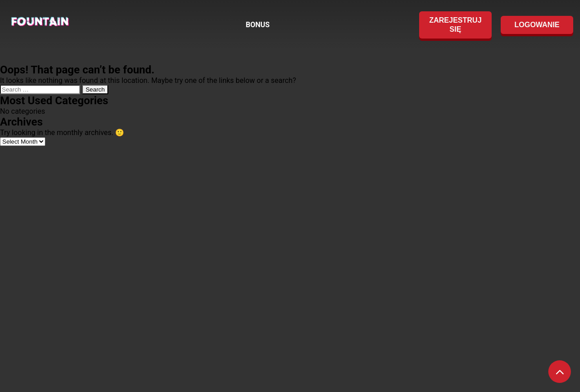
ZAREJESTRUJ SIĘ (455, 25)
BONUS (258, 25)
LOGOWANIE (537, 25)
